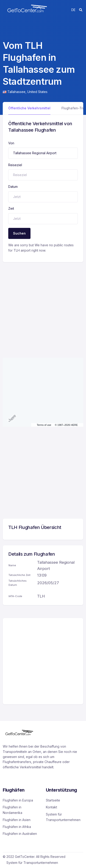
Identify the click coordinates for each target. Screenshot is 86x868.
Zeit (11, 208)
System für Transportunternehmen (63, 817)
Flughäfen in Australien (20, 834)
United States (37, 92)
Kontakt (51, 807)
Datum (13, 187)
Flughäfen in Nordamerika (12, 810)
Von (11, 143)
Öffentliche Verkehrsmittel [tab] (29, 108)
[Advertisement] (43, 305)
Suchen (19, 233)
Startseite (53, 800)
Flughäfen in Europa (18, 800)
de (73, 10)
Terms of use (44, 425)
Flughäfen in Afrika (17, 827)
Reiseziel (15, 165)
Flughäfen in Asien (17, 820)
